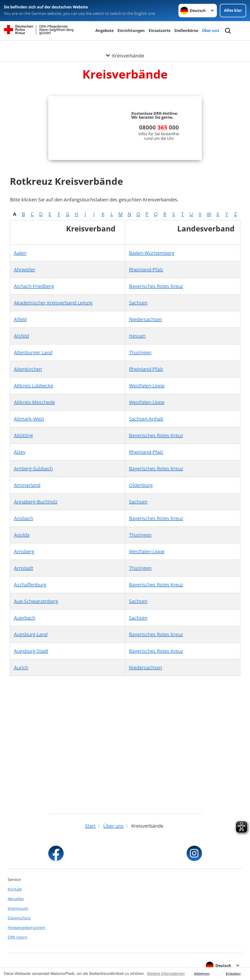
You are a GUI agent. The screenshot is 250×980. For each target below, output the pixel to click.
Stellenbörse (186, 31)
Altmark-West (29, 419)
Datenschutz (19, 918)
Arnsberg (24, 551)
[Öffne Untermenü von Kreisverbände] (125, 46)
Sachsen (138, 303)
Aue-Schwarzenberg (36, 601)
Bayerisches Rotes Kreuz (156, 286)
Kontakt (15, 889)
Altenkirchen (28, 369)
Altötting (23, 435)
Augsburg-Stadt (31, 651)
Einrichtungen (131, 31)
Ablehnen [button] (202, 974)
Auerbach (25, 618)
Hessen (137, 336)
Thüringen (140, 352)
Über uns (211, 31)
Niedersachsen (146, 319)
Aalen (20, 253)
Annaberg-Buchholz (36, 502)
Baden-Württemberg (152, 253)
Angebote (104, 31)
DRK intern (18, 937)
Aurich (21, 667)
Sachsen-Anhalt (146, 419)
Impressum (18, 908)
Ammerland (27, 485)
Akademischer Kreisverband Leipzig (53, 303)
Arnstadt (24, 568)
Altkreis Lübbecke (34, 386)
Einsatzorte (160, 31)
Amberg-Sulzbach (33, 468)
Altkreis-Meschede (34, 402)
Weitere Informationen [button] (166, 974)
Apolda (22, 535)
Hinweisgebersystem (27, 928)
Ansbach (24, 518)
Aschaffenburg (30, 585)
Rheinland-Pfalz (146, 270)
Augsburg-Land (31, 634)
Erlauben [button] (233, 974)
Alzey (20, 452)
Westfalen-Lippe (147, 386)
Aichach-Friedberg (34, 286)
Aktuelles (16, 899)
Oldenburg (141, 485)
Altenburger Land (33, 352)
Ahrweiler (25, 270)
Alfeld (20, 319)
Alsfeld (21, 336)
